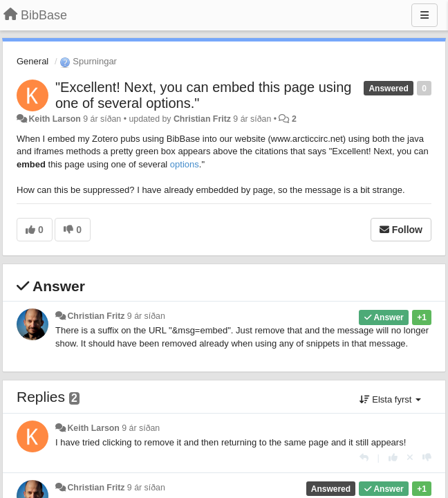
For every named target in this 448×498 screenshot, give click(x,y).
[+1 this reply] (393, 458)
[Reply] (364, 458)
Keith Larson (54, 119)
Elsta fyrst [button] (390, 399)
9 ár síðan (146, 316)
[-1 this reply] (427, 458)
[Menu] (424, 15)
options (185, 164)
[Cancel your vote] (410, 458)
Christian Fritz (202, 119)
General (32, 61)
